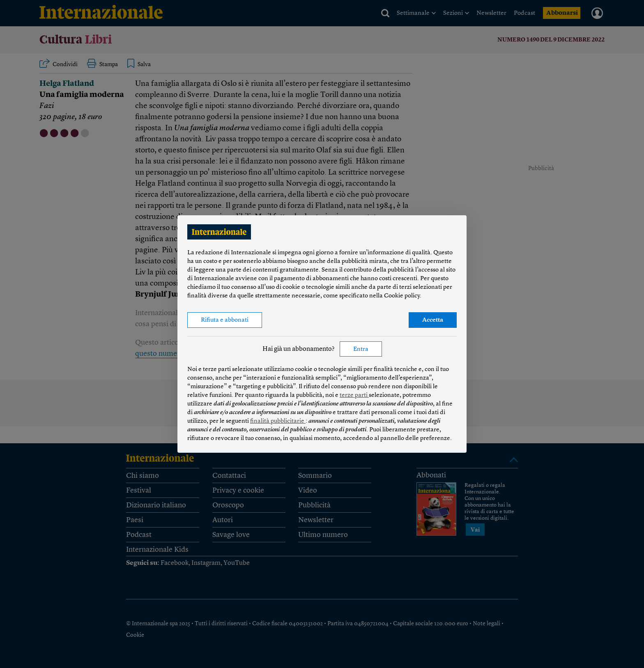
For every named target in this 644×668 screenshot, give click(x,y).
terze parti (354, 395)
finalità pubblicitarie (278, 421)
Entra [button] (361, 349)
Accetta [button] (433, 320)
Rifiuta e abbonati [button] (225, 320)
